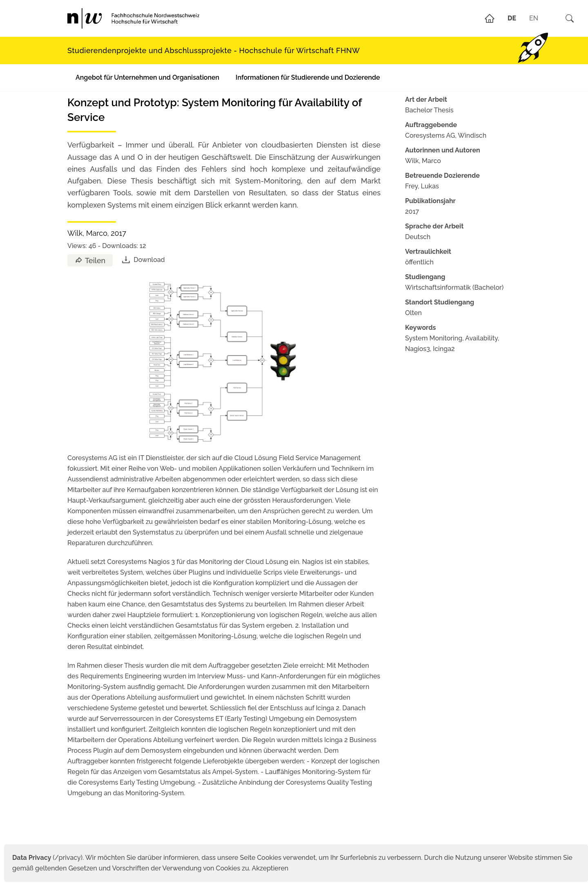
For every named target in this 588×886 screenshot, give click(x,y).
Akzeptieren (270, 868)
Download (143, 260)
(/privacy (46, 858)
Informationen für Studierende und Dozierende (308, 77)
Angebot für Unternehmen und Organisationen (147, 77)
